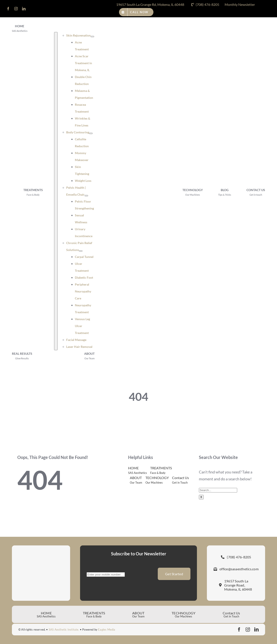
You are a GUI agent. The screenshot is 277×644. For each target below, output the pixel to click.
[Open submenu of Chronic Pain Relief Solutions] (81, 251)
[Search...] (218, 490)
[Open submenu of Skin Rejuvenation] (92, 37)
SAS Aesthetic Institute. (64, 630)
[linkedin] (24, 9)
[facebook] (8, 9)
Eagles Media (107, 630)
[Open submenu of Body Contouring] (91, 133)
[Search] (201, 497)
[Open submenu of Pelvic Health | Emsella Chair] (86, 196)
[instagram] (16, 9)
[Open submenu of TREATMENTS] (56, 191)
